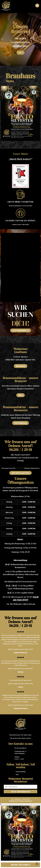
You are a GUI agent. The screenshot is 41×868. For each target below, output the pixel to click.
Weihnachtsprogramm (23, 589)
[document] (20, 836)
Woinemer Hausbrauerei (32, 468)
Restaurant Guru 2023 (9, 468)
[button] (37, 6)
